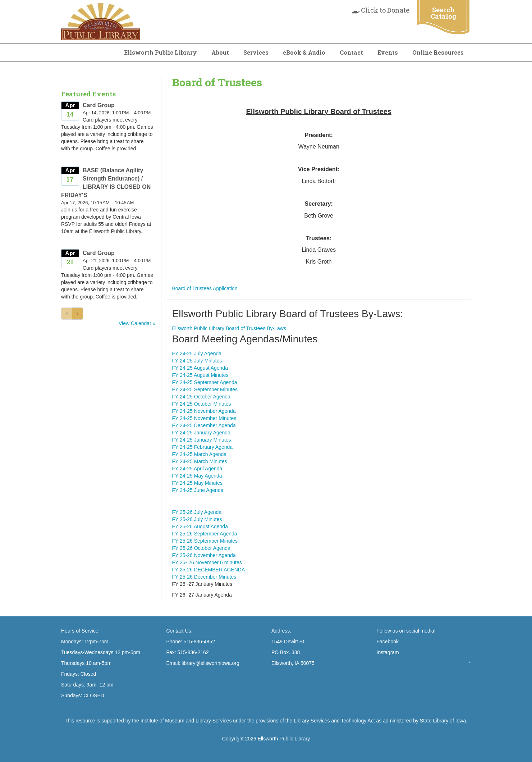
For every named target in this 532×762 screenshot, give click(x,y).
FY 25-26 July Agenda (197, 512)
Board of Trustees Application (205, 288)
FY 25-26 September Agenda (205, 534)
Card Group (99, 105)
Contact (351, 52)
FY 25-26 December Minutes (204, 577)
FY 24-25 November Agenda (204, 411)
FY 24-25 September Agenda (205, 382)
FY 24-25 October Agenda (201, 397)
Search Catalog (443, 13)
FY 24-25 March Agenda (199, 454)
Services (256, 52)
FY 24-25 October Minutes (202, 404)
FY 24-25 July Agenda (197, 353)
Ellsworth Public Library (160, 52)
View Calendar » (137, 323)
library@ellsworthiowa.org (210, 663)
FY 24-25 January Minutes (202, 440)
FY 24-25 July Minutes (197, 361)
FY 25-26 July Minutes (197, 519)
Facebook (388, 642)
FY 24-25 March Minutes (200, 461)
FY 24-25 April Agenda (197, 469)
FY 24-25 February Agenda (203, 447)
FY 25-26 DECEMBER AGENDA (209, 570)
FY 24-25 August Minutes (200, 375)
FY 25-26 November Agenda (204, 555)
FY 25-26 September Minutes (205, 541)
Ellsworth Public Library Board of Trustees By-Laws (229, 328)
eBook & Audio (304, 52)
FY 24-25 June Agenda (198, 490)
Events (388, 52)
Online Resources (438, 52)
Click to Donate (381, 10)
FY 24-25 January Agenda (201, 433)
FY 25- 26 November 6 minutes (207, 562)
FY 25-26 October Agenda (201, 548)
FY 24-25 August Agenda (200, 368)
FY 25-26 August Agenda (200, 526)
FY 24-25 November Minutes (204, 418)
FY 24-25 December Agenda (204, 425)
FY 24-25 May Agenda (197, 476)
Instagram (388, 652)
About (220, 52)
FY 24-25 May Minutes (198, 483)
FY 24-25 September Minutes (205, 389)
